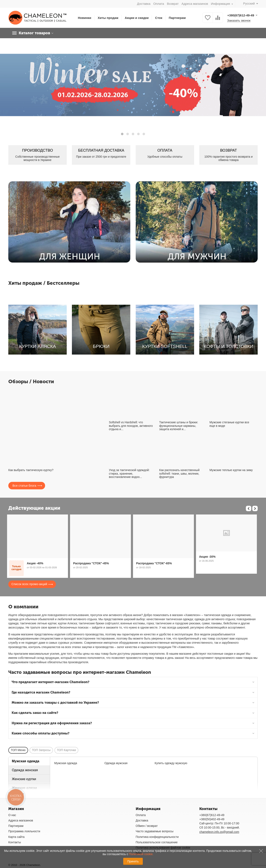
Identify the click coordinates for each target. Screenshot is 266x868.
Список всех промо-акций (29, 584)
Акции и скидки (137, 18)
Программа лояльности (24, 831)
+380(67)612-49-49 (212, 815)
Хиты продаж (108, 18)
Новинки (85, 18)
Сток (159, 18)
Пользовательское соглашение (157, 842)
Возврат (173, 4)
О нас (12, 815)
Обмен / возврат (147, 826)
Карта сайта (16, 837)
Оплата (159, 4)
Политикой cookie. (141, 854)
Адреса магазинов (195, 4)
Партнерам (177, 18)
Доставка (144, 4)
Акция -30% (207, 557)
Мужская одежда (26, 761)
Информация (221, 4)
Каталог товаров (34, 33)
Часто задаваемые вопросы (155, 831)
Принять (133, 861)
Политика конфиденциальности (157, 837)
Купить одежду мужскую (171, 763)
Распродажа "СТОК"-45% (91, 563)
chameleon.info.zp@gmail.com (219, 832)
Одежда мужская (116, 763)
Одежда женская (25, 770)
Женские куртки (24, 779)
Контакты (15, 842)
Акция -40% (35, 563)
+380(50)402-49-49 (212, 819)
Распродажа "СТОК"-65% (154, 563)
